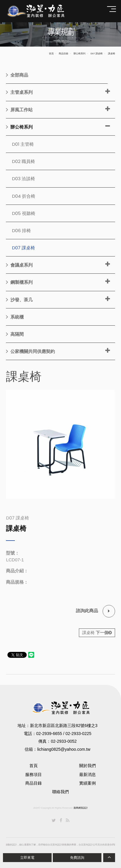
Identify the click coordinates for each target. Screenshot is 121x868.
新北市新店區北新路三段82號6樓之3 (64, 726)
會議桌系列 (19, 265)
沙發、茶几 (19, 300)
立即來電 (27, 858)
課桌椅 (97, 633)
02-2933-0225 (78, 734)
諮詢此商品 (95, 611)
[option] (60, 444)
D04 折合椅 (23, 196)
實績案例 (87, 783)
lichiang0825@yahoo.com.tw (64, 749)
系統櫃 (15, 317)
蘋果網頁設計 (81, 808)
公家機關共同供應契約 (30, 351)
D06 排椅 (21, 231)
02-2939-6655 (49, 734)
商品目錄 (63, 54)
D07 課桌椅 (97, 54)
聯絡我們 (60, 792)
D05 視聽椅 (23, 213)
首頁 (51, 54)
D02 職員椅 (23, 161)
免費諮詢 (77, 858)
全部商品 (17, 75)
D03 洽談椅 (23, 179)
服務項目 (34, 774)
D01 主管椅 (23, 144)
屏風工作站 (19, 110)
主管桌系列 (19, 92)
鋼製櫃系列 (19, 282)
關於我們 (87, 766)
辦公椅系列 (79, 54)
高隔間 (15, 334)
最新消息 (87, 774)
